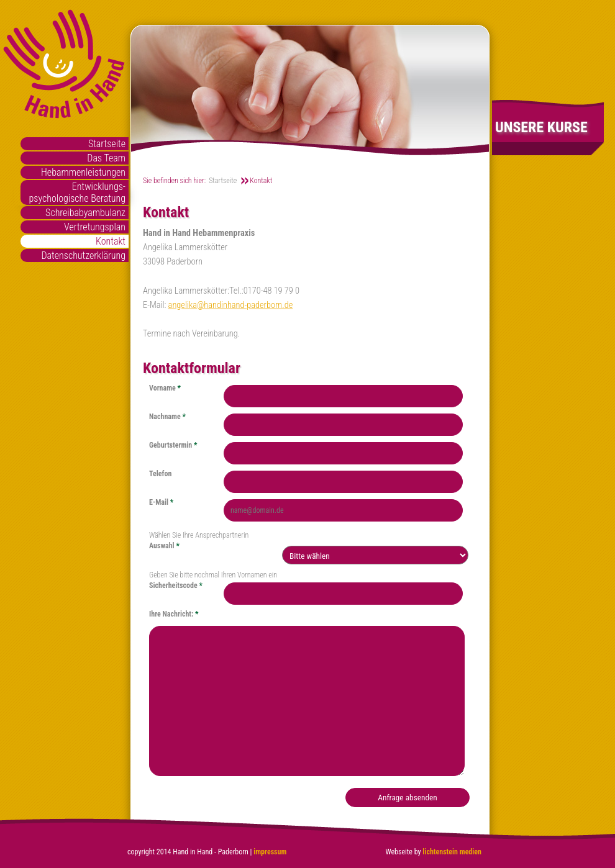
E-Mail (161, 502)
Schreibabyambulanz (85, 213)
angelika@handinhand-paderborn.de (231, 305)
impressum (270, 852)
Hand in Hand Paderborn (64, 64)
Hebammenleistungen (83, 172)
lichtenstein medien (451, 852)
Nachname (167, 417)
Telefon (160, 474)
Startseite (107, 144)
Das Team (106, 158)
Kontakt (111, 241)
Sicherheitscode (176, 585)
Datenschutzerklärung (83, 255)
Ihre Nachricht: (174, 614)
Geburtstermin (173, 445)
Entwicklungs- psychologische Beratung (77, 192)
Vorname (165, 388)
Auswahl (164, 546)
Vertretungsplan (95, 227)
